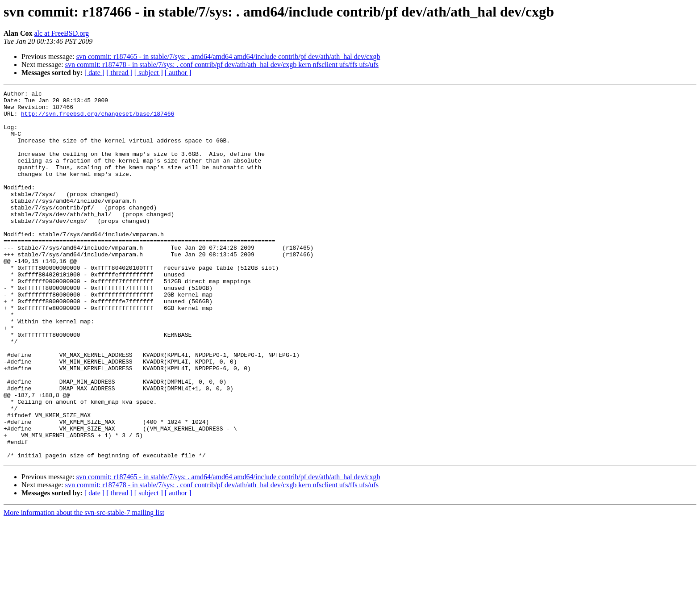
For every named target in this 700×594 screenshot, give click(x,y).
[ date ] (94, 73)
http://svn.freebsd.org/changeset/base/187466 (98, 119)
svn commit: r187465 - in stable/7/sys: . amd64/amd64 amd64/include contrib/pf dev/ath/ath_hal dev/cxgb (228, 56)
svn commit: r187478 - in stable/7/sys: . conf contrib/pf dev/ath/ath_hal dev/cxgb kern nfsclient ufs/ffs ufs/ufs (222, 65)
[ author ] (178, 73)
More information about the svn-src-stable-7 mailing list (84, 586)
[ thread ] (119, 73)
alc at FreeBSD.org (61, 33)
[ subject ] (149, 73)
